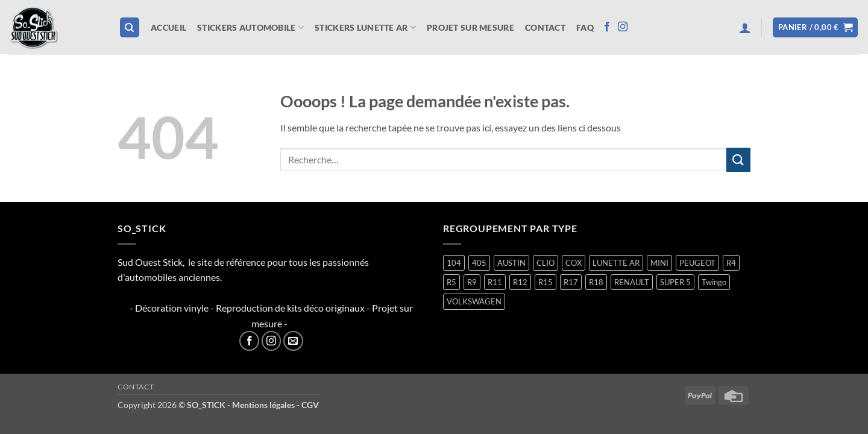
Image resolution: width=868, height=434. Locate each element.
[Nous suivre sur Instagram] (623, 27)
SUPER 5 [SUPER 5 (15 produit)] (675, 282)
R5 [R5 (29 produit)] (451, 282)
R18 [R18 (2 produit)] (596, 282)
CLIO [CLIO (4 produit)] (546, 263)
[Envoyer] (738, 159)
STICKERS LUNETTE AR (365, 27)
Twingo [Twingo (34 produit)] (714, 282)
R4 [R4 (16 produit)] (731, 263)
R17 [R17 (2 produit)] (571, 282)
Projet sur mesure (470, 27)
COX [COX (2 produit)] (574, 263)
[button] (745, 28)
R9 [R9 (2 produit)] (472, 282)
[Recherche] (130, 27)
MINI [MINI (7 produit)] (659, 263)
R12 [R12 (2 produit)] (520, 282)
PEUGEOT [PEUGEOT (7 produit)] (697, 263)
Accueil (168, 27)
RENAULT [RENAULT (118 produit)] (632, 282)
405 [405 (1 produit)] (479, 263)
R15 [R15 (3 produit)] (546, 282)
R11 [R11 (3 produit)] (495, 282)
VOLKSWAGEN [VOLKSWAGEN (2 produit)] (474, 301)
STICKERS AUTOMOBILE (250, 27)
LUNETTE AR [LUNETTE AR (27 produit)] (616, 263)
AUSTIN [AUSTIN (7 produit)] (511, 263)
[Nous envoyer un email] (293, 341)
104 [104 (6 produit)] (454, 263)
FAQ (585, 27)
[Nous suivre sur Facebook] (607, 27)
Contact (545, 27)
